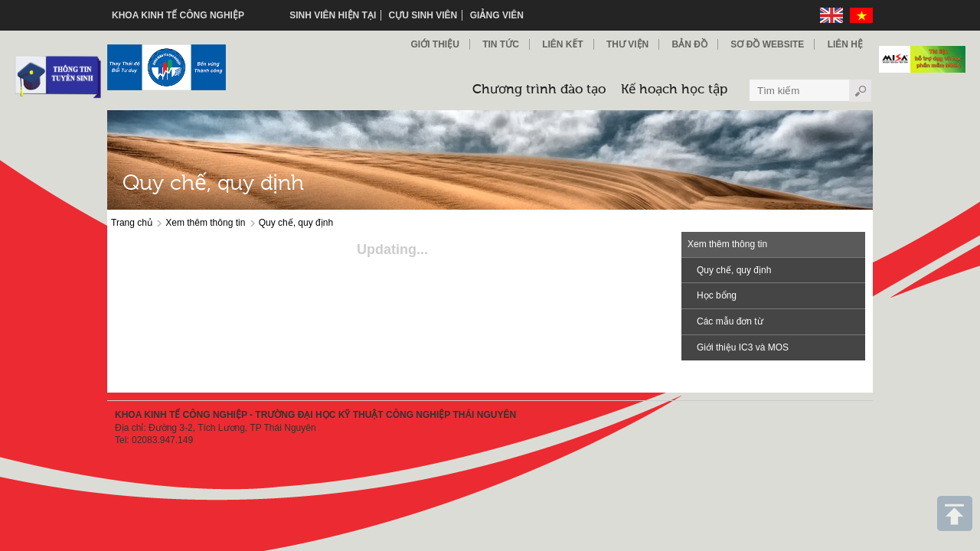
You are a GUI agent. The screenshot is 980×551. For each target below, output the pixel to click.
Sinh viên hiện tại (333, 15)
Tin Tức (501, 44)
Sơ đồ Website (767, 44)
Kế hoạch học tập (674, 90)
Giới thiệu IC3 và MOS (743, 347)
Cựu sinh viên (423, 15)
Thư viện (627, 44)
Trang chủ (132, 223)
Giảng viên (497, 15)
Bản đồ (690, 44)
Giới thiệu (434, 44)
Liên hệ (845, 44)
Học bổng (717, 295)
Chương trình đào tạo (539, 90)
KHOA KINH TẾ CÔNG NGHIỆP (178, 15)
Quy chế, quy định (296, 223)
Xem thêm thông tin (205, 223)
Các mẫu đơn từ (730, 321)
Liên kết (562, 44)
